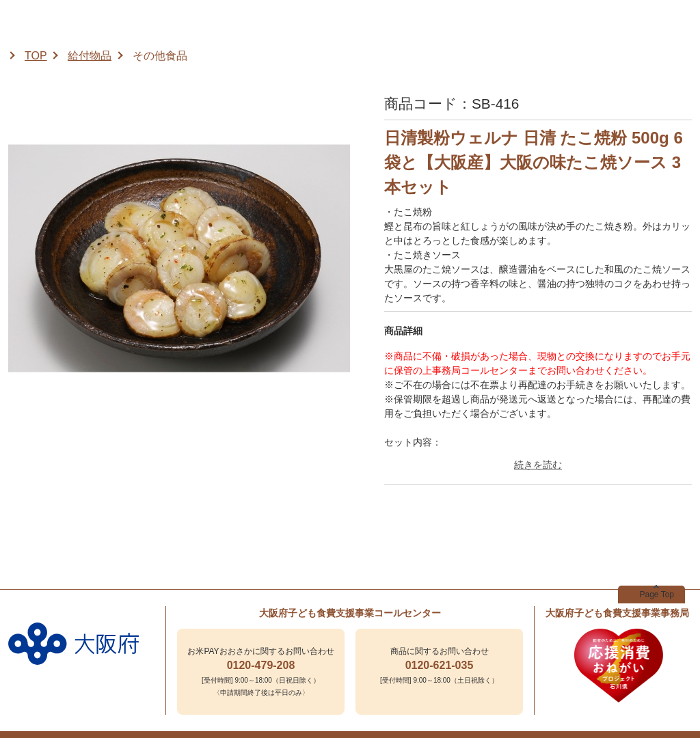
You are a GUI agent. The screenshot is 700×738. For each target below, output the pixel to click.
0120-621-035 (440, 665)
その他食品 (160, 56)
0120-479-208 (261, 665)
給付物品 (90, 56)
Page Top (657, 594)
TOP (36, 56)
